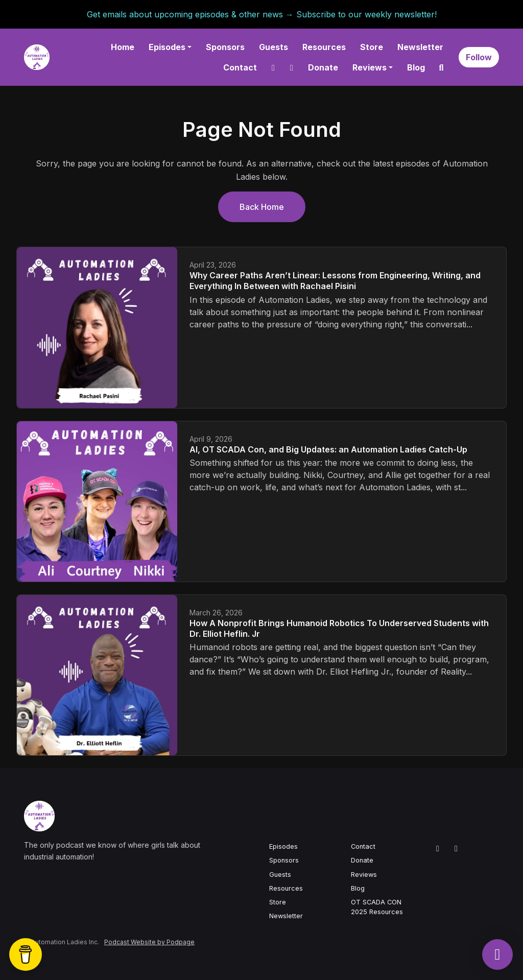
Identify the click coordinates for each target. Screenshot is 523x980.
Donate (323, 67)
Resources (324, 47)
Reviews (370, 67)
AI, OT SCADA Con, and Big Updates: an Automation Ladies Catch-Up (328, 449)
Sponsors (225, 47)
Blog (416, 67)
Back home (262, 207)
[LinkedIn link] (273, 67)
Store (372, 47)
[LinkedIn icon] (438, 848)
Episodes (167, 47)
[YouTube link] (292, 67)
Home (123, 47)
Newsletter (420, 47)
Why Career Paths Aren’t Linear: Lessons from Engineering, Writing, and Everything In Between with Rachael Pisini (335, 281)
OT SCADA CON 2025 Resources (377, 907)
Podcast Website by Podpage (149, 942)
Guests (274, 47)
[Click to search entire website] (441, 67)
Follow (479, 57)
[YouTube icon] (456, 848)
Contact (240, 67)
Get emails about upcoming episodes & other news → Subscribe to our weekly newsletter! (262, 14)
